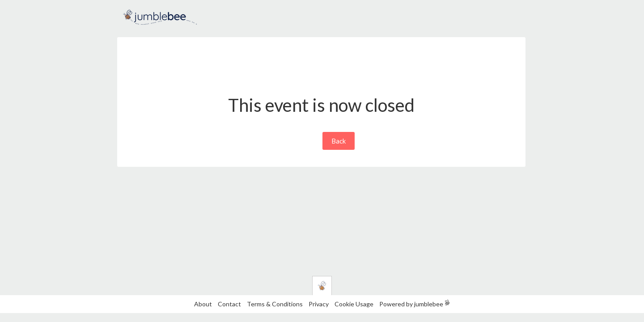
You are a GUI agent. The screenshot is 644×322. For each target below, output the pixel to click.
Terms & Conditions (275, 304)
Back (339, 141)
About (203, 304)
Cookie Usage (354, 304)
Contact (229, 304)
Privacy (319, 304)
